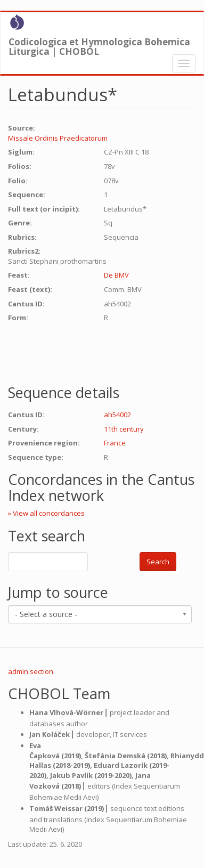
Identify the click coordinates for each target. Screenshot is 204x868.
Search (158, 562)
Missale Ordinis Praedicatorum (58, 138)
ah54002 (117, 415)
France (115, 443)
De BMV (116, 275)
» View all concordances (46, 513)
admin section (31, 671)
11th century (124, 429)
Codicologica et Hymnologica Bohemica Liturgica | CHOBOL (99, 44)
